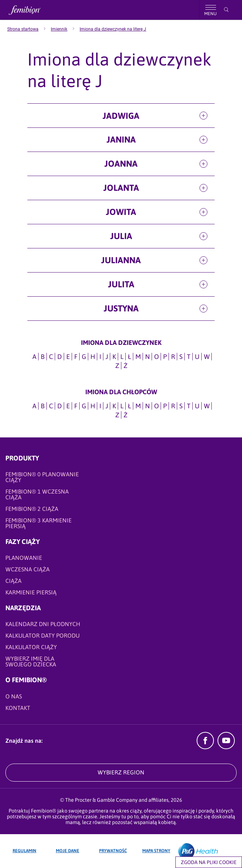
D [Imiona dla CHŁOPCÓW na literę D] (60, 406)
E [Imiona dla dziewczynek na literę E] (68, 357)
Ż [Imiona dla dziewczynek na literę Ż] (126, 366)
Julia (121, 236)
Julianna (121, 260)
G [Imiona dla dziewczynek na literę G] (84, 357)
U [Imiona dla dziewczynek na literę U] (197, 357)
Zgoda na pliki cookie (209, 862)
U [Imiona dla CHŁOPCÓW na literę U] (197, 406)
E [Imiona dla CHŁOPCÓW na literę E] (68, 406)
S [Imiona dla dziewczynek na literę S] (181, 357)
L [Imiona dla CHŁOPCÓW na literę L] (122, 406)
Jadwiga (121, 116)
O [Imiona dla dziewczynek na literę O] (156, 357)
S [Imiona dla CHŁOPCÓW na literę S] (181, 406)
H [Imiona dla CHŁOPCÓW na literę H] (93, 406)
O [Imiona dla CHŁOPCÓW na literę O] (156, 406)
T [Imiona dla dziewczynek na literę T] (189, 357)
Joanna (121, 164)
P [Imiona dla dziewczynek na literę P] (165, 357)
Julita (121, 284)
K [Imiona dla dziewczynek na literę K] (114, 357)
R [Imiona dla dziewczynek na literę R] (173, 357)
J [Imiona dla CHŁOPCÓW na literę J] (107, 406)
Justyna (121, 308)
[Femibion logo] (31, 10)
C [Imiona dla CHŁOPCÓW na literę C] (51, 406)
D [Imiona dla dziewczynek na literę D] (60, 357)
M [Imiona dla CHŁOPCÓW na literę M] (138, 406)
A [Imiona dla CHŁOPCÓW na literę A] (34, 406)
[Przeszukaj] (226, 10)
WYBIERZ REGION (121, 772)
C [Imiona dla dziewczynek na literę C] (51, 357)
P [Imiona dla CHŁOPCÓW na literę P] (165, 406)
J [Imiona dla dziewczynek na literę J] (107, 357)
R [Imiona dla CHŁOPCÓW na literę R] (173, 406)
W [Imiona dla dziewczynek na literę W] (207, 357)
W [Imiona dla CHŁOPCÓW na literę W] (207, 406)
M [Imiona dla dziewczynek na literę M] (138, 357)
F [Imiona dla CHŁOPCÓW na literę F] (76, 406)
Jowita (121, 212)
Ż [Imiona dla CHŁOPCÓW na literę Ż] (126, 415)
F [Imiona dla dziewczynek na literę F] (76, 357)
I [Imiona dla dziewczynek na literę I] (100, 357)
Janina (121, 140)
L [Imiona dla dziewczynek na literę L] (122, 357)
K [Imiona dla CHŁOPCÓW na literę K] (114, 406)
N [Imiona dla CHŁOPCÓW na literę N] (147, 406)
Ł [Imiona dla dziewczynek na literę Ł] (129, 357)
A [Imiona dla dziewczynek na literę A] (34, 357)
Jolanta (121, 188)
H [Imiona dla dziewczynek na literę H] (93, 357)
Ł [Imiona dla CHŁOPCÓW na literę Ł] (129, 406)
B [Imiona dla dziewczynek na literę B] (43, 357)
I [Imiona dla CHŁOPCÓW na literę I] (100, 406)
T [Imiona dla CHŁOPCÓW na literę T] (189, 406)
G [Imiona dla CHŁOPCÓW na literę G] (84, 406)
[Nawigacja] (210, 10)
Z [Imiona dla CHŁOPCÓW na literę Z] (117, 415)
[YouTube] (226, 747)
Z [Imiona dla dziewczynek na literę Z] (117, 366)
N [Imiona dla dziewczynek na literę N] (147, 357)
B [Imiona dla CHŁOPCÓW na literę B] (43, 406)
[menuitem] (29, 29)
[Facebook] (205, 747)
